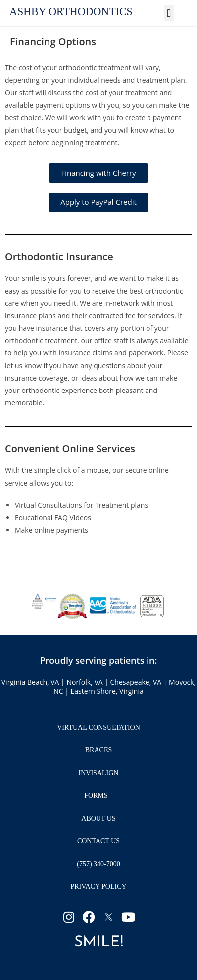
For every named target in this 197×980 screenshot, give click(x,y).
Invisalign (99, 773)
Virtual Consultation (98, 727)
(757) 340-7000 (98, 864)
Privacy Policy (98, 887)
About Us (98, 818)
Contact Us (98, 841)
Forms (98, 796)
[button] (169, 13)
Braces (98, 750)
